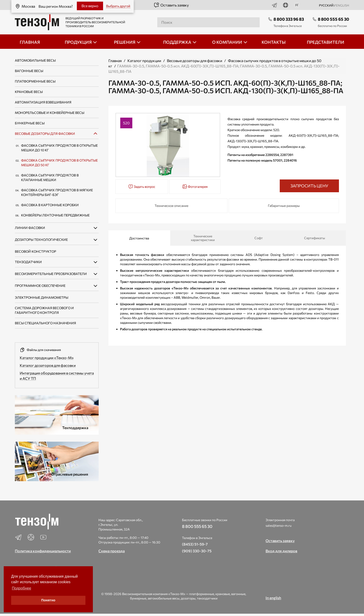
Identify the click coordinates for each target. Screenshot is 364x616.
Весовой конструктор (36, 251)
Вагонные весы (29, 71)
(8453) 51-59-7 (195, 544)
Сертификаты (315, 238)
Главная (115, 61)
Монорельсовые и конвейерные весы (50, 113)
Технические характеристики (203, 238)
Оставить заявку (171, 5)
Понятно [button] (48, 600)
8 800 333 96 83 (289, 19)
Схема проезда (112, 551)
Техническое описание (171, 206)
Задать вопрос (142, 187)
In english (273, 598)
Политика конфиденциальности (43, 551)
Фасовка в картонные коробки (50, 205)
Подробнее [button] (21, 588)
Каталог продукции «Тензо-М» (47, 358)
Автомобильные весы (35, 60)
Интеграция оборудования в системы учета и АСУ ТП (57, 376)
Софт (259, 238)
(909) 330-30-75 (197, 551)
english (343, 5)
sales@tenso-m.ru (279, 525)
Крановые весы (29, 92)
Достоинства (139, 238)
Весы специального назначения (45, 323)
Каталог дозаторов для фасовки (48, 365)
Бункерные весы (30, 123)
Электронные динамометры (42, 297)
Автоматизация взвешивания (43, 102)
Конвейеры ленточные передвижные (55, 215)
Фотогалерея (195, 187)
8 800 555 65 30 (333, 19)
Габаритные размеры (284, 206)
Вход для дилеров (281, 551)
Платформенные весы (35, 81)
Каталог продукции (144, 61)
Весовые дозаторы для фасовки (45, 134)
